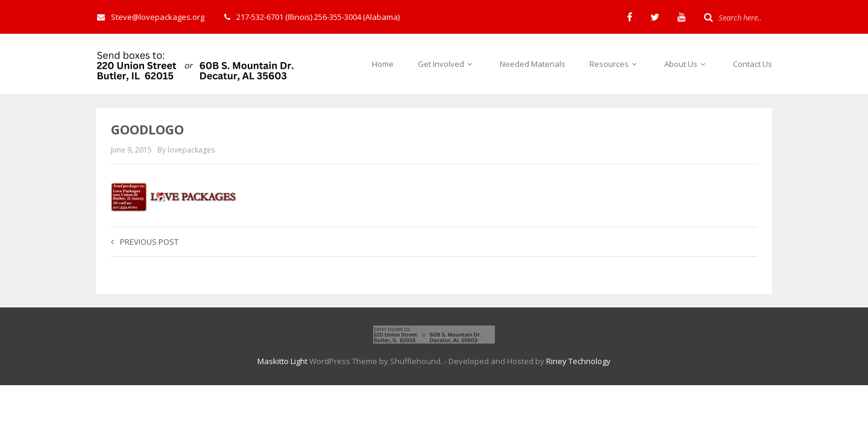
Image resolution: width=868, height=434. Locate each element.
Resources (615, 64)
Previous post (145, 242)
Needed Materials (533, 64)
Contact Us (753, 64)
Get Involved (447, 64)
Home (383, 64)
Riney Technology (578, 361)
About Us (687, 64)
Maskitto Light (282, 361)
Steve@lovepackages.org (151, 17)
